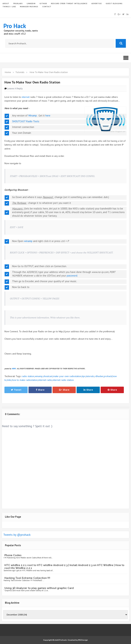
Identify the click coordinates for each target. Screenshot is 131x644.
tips (84, 376)
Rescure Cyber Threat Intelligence (69, 4)
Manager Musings (29, 7)
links (9, 380)
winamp (28, 241)
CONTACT (47, 7)
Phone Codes (13, 555)
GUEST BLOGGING (114, 4)
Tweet (16, 390)
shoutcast (48, 376)
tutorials (90, 376)
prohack (108, 376)
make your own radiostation (67, 376)
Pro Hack (15, 26)
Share (40, 390)
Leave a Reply (15, 88)
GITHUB (43, 4)
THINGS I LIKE (9, 7)
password (72, 276)
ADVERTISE (97, 4)
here (48, 116)
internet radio (45, 380)
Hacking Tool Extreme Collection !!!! (27, 578)
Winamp (33, 116)
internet (26, 97)
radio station (28, 376)
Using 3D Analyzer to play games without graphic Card (39, 588)
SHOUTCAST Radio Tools (26, 121)
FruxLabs (18, 4)
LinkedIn (31, 4)
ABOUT (6, 4)
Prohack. (63, 640)
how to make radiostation (25, 380)
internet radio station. (63, 380)
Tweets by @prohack (17, 535)
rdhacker (99, 376)
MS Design (83, 640)
